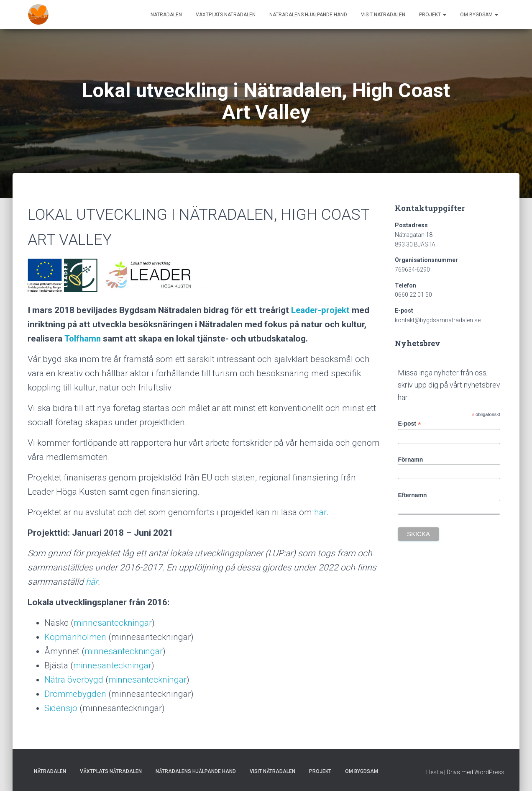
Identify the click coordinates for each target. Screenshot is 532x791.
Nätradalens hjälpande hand (308, 15)
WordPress (489, 772)
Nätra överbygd (74, 680)
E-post (409, 424)
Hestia (435, 772)
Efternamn (412, 495)
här (320, 512)
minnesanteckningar (113, 623)
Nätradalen (166, 15)
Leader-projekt (321, 310)
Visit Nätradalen (383, 15)
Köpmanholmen (76, 637)
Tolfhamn (83, 339)
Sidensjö (61, 708)
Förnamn (410, 460)
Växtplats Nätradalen (226, 15)
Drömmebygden (76, 694)
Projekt (433, 15)
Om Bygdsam (479, 15)
